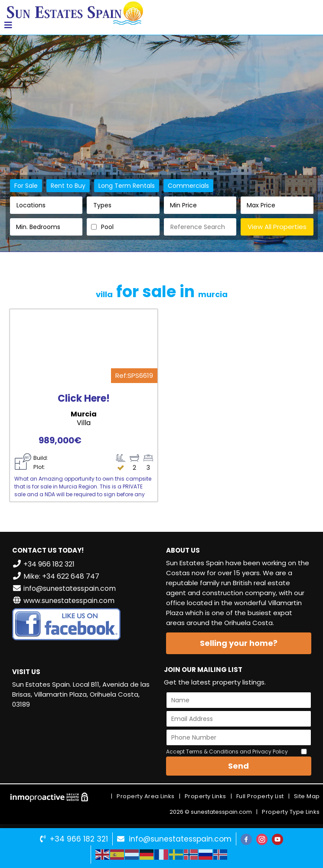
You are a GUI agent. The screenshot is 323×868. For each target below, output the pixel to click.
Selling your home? (239, 643)
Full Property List (260, 796)
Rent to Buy (68, 186)
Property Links (206, 796)
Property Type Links (291, 812)
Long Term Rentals (127, 186)
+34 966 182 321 (79, 839)
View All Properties (277, 227)
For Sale (26, 186)
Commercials (188, 186)
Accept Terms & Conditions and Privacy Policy (227, 752)
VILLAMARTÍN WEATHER (85, 748)
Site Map (307, 796)
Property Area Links (146, 796)
